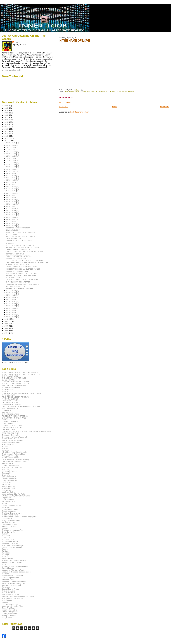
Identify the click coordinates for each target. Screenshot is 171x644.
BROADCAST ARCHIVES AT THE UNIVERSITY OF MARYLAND (26, 431)
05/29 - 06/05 (11, 208)
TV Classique (102, 92)
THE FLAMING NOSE (10, 376)
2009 (7, 321)
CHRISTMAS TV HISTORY (12, 427)
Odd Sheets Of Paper (10, 604)
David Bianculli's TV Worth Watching (15, 460)
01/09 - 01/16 (11, 315)
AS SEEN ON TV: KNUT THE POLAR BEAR (21, 275)
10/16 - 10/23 (11, 165)
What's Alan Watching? (11, 458)
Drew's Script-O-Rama (10, 578)
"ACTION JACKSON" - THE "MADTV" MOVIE (21, 267)
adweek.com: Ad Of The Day (13, 562)
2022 (7, 115)
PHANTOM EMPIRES (10, 399)
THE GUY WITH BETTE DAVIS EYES (19, 256)
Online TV (94, 92)
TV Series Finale (8, 540)
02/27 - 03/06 (11, 299)
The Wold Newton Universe (12, 513)
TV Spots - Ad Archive (10, 541)
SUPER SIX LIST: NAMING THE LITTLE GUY (21, 273)
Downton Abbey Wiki (10, 479)
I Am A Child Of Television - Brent (14, 462)
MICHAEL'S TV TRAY (10, 403)
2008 (7, 324)
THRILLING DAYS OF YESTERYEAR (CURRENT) (21, 372)
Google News (7, 618)
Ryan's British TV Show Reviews (14, 560)
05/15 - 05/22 (11, 213)
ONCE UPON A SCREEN (11, 401)
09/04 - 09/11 (11, 178)
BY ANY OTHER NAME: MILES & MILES (20, 245)
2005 (7, 331)
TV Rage (5, 551)
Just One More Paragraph (12, 585)
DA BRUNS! (10, 243)
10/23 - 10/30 (11, 163)
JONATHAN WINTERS (14, 239)
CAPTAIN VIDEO (8, 429)
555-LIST (5, 602)
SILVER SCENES (9, 395)
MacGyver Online (8, 492)
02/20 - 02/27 (11, 302)
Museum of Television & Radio (13, 570)
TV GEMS (6, 391)
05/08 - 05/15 (11, 215)
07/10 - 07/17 (11, 195)
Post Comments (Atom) (80, 112)
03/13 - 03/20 (11, 295)
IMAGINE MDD (8, 412)
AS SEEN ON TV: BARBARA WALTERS (19, 288)
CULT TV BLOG (8, 424)
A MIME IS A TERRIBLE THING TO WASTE (21, 232)
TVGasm (5, 534)
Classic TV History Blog (11, 465)
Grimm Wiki (6, 483)
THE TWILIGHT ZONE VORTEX (14, 386)
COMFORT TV (7, 420)
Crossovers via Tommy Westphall (14, 437)
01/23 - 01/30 (11, 310)
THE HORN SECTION (10, 414)
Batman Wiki (7, 473)
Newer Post (64, 107)
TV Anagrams (7, 600)
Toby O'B (18, 42)
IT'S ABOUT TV (8, 410)
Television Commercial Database (14, 581)
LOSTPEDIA (7, 490)
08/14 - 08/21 (11, 184)
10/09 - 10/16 (11, 167)
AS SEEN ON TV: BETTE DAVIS (17, 258)
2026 (7, 106)
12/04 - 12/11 (11, 150)
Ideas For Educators (9, 610)
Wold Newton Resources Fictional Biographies (19, 517)
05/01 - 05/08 (11, 217)
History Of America (9, 616)
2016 (7, 129)
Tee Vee (5, 564)
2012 (7, 138)
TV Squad (6, 450)
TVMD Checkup (8, 568)
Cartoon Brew (7, 519)
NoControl (6, 446)
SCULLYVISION (11, 234)
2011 (7, 141)
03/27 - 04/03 (11, 291)
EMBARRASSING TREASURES (14, 418)
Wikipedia (6, 469)
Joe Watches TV (8, 464)
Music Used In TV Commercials (14, 583)
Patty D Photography (10, 612)
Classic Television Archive (12, 505)
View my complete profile (12, 70)
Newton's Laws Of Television (13, 576)
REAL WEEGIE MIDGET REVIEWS (15, 397)
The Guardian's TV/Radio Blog (13, 454)
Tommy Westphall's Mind (11, 439)
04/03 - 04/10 (11, 226)
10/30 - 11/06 (11, 160)
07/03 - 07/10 (11, 197)
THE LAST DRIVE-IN (10, 408)
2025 (7, 108)
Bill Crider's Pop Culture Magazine (15, 452)
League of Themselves (72, 92)
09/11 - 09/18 (11, 176)
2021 (7, 117)
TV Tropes (6, 553)
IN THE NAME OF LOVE (74, 41)
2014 (7, 134)
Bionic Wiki (6, 475)
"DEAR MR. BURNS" (13, 230)
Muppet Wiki (7, 498)
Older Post (165, 107)
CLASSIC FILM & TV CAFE (12, 426)
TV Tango (5, 555)
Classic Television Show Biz (12, 547)
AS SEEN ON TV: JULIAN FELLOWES (19, 241)
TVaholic (5, 528)
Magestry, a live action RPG (12, 606)
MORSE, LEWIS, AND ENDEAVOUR (16, 496)
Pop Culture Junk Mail (10, 509)
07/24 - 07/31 (11, 191)
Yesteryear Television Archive (13, 545)
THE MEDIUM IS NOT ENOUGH (14, 378)
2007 (7, 326)
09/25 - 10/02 (11, 171)
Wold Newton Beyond (10, 515)
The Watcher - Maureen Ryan (13, 530)
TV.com (5, 549)
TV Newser (6, 507)
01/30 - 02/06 (11, 308)
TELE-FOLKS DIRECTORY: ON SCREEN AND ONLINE (25, 260)
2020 (7, 120)
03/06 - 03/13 (11, 297)
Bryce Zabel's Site (9, 532)
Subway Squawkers (9, 614)
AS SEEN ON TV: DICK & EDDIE (17, 271)
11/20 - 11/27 (11, 154)
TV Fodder (6, 536)
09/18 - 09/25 (11, 173)
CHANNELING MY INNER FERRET (18, 282)
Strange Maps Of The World (12, 599)
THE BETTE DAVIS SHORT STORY (18, 228)
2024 (7, 110)
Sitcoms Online (8, 559)
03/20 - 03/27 (11, 293)
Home (114, 107)
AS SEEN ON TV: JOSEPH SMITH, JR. (19, 265)
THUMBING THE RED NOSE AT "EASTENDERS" (23, 284)
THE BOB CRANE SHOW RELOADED (17, 384)
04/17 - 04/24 (11, 221)
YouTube (5, 448)
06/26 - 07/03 (11, 200)
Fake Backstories (8, 522)
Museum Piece (85, 92)
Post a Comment (65, 103)
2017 (7, 127)
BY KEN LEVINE (8, 380)
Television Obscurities (10, 543)
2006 (7, 328)
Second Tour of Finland (11, 589)
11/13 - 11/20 (11, 156)
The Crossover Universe (11, 443)
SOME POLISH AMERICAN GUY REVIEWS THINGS (22, 393)
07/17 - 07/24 (11, 193)
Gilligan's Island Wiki (10, 481)
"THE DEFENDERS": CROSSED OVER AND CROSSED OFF (27, 262)
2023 (7, 113)
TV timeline (111, 92)
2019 (7, 122)
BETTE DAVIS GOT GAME (15, 254)
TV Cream (6, 574)
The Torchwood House (10, 595)
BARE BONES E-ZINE (10, 433)
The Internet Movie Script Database (15, 566)
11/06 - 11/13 (11, 158)
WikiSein (5, 503)
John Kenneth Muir (9, 526)
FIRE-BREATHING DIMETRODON (15, 416)
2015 (7, 131)
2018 (7, 124)
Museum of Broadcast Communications (17, 572)
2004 (7, 333)
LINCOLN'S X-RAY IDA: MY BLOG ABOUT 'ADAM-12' (22, 407)
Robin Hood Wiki (8, 500)
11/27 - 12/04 (11, 152)
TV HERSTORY (8, 389)
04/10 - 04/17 (11, 224)
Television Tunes (8, 579)
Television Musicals (9, 591)
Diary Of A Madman (9, 511)
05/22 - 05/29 (11, 211)
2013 (7, 136)
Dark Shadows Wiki (9, 477)
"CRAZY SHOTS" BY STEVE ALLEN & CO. (21, 237)
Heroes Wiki (6, 484)
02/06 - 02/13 (11, 306)
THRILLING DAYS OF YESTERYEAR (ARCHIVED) (21, 374)
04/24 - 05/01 (11, 219)
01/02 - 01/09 (11, 317)
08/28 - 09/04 (11, 180)
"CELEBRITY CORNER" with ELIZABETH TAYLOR (23, 269)
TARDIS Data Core (9, 502)
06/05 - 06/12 (11, 206)
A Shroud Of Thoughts (10, 456)
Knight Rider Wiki (8, 488)
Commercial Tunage (9, 471)
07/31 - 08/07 (11, 189)
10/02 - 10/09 (11, 169)
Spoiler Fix (6, 538)
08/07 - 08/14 (11, 187)
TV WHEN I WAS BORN (11, 388)
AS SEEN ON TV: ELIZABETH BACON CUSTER (22, 247)
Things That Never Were (11, 521)
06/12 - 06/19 (11, 204)
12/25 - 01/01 (11, 143)
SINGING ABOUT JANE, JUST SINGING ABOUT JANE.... (25, 252)
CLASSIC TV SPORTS (11, 422)
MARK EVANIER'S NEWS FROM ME (16, 382)
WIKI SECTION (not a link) (12, 467)
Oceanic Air (6, 587)
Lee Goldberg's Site (9, 524)
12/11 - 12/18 (11, 147)
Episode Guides (8, 445)
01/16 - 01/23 (11, 312)
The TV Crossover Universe (12, 441)
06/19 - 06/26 (11, 202)
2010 (7, 319)
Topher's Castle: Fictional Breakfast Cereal (18, 597)
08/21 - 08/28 (11, 182)
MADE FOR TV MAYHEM (12, 405)
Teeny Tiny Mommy (9, 608)
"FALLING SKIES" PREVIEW (16, 286)
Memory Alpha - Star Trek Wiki (13, 494)
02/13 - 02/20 (11, 304)
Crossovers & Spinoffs (10, 435)
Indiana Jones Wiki (9, 486)
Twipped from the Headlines (125, 92)
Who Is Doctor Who (9, 593)
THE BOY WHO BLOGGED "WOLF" (18, 250)
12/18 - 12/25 (11, 145)
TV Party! (5, 557)
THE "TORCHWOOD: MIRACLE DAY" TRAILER (22, 280)
